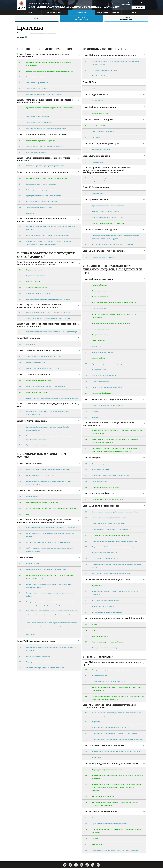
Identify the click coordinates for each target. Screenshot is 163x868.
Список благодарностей (127, 4)
